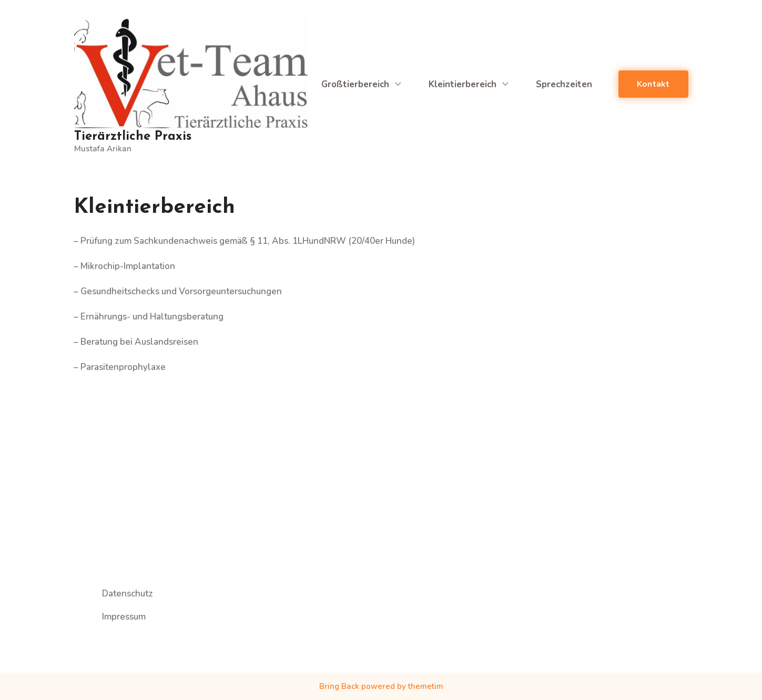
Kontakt (653, 84)
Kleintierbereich (469, 84)
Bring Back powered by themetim (381, 686)
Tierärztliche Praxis (133, 137)
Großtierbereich (362, 84)
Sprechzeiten (564, 84)
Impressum (124, 623)
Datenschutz (128, 600)
